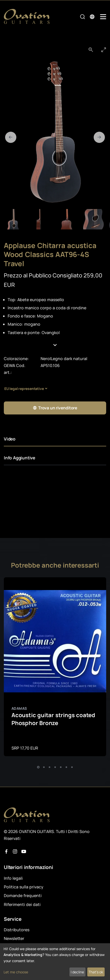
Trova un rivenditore (55, 408)
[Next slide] (99, 137)
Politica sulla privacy (24, 887)
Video (10, 439)
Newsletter (14, 938)
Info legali (13, 878)
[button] (55, 345)
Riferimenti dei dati (22, 904)
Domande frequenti (23, 896)
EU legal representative (24, 389)
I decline (77, 972)
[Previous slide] (11, 137)
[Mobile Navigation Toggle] (103, 17)
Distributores (17, 930)
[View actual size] (91, 50)
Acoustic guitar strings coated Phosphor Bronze (53, 719)
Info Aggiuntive (20, 458)
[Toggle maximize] (104, 50)
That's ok (96, 972)
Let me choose (16, 972)
